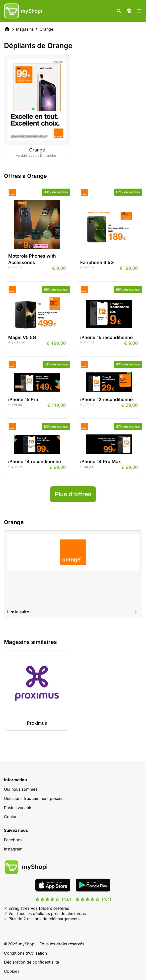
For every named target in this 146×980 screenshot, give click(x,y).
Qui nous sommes (21, 789)
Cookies (12, 971)
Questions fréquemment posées (34, 798)
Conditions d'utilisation (25, 953)
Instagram (13, 849)
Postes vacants (18, 808)
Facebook (13, 840)
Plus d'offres (73, 494)
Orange (46, 29)
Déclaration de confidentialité (32, 962)
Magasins (25, 29)
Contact (11, 817)
